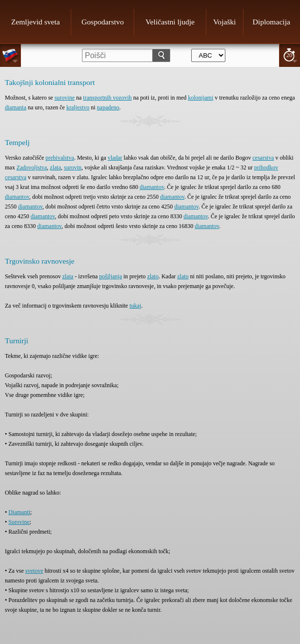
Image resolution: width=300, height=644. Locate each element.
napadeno (108, 107)
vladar (115, 158)
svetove (34, 571)
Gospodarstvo (103, 22)
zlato (153, 276)
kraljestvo (78, 107)
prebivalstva (60, 158)
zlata (55, 167)
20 (289, 55)
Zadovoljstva (32, 167)
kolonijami (200, 98)
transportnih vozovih (107, 98)
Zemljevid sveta (36, 22)
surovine (65, 98)
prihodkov (266, 167)
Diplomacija (271, 22)
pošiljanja (110, 276)
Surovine (19, 522)
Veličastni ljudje (170, 22)
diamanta (16, 107)
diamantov (152, 187)
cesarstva (263, 158)
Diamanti (19, 512)
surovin (73, 167)
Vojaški (225, 22)
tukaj (135, 306)
